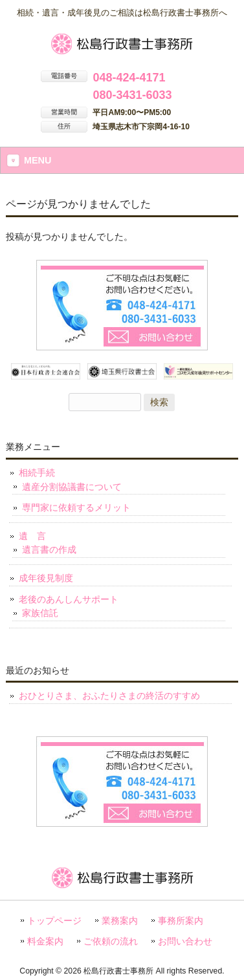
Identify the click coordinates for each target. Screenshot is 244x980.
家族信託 (40, 613)
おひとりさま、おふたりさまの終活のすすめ (109, 696)
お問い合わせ (185, 942)
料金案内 (45, 942)
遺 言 (32, 536)
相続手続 (37, 473)
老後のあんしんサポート (69, 599)
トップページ (54, 921)
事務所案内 (181, 921)
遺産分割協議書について (72, 487)
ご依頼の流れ (111, 942)
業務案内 (120, 921)
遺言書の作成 (49, 549)
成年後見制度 (46, 578)
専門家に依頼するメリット (76, 507)
